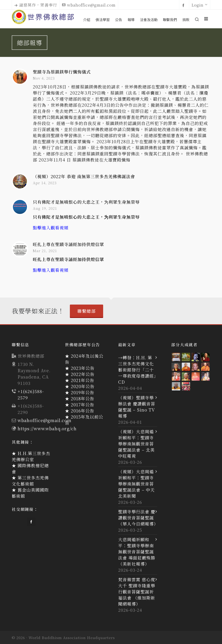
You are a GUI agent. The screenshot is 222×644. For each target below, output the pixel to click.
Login (200, 5)
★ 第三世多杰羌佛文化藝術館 (30, 481)
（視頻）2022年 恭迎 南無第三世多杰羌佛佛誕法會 (84, 176)
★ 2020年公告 (80, 386)
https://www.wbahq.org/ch (47, 428)
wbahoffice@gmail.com (89, 5)
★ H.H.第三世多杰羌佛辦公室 (31, 456)
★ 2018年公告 (80, 398)
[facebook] (184, 5)
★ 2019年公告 (80, 392)
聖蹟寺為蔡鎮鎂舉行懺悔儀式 (62, 72)
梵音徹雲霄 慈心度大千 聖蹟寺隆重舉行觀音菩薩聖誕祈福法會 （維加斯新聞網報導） (137, 592)
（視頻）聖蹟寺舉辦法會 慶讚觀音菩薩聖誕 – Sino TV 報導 (137, 407)
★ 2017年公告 (80, 405)
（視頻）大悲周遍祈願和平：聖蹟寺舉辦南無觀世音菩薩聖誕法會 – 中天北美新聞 (136, 484)
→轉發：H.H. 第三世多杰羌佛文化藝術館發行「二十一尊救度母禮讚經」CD (137, 370)
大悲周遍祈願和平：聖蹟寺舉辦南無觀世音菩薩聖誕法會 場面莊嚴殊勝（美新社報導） (137, 552)
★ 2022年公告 (80, 374)
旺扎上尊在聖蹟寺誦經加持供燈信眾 (68, 244)
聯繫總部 (87, 311)
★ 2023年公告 (80, 368)
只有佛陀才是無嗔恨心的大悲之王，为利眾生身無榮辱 (86, 202)
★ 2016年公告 (80, 411)
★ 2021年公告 (80, 380)
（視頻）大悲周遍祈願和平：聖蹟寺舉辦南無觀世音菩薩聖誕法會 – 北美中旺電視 (136, 444)
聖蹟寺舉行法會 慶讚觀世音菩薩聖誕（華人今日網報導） (138, 518)
